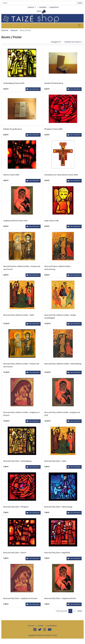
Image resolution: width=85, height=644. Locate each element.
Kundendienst (52, 626)
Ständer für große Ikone (13, 129)
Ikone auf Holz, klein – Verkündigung (17, 461)
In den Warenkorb (33, 89)
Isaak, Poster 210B (51, 221)
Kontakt (41, 626)
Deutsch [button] (31, 7)
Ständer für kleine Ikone (54, 83)
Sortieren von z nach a (73, 42)
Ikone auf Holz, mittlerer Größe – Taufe (19, 315)
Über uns (31, 626)
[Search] (39, 3)
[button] (42, 11)
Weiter (80, 611)
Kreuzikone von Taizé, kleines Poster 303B (61, 175)
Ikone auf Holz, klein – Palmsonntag (58, 507)
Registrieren (54, 7)
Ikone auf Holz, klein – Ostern (15, 553)
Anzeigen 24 (56, 42)
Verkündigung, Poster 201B (14, 83)
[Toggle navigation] (79, 25)
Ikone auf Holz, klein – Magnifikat (57, 553)
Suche (80, 3)
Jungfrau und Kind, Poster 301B (15, 221)
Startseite (5, 30)
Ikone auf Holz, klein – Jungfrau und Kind (60, 598)
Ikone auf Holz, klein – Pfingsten (16, 507)
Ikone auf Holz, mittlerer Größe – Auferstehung (63, 364)
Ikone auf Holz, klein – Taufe (55, 461)
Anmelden (43, 7)
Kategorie (14, 30)
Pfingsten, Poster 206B (53, 129)
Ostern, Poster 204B (11, 175)
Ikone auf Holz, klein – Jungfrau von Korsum (20, 598)
